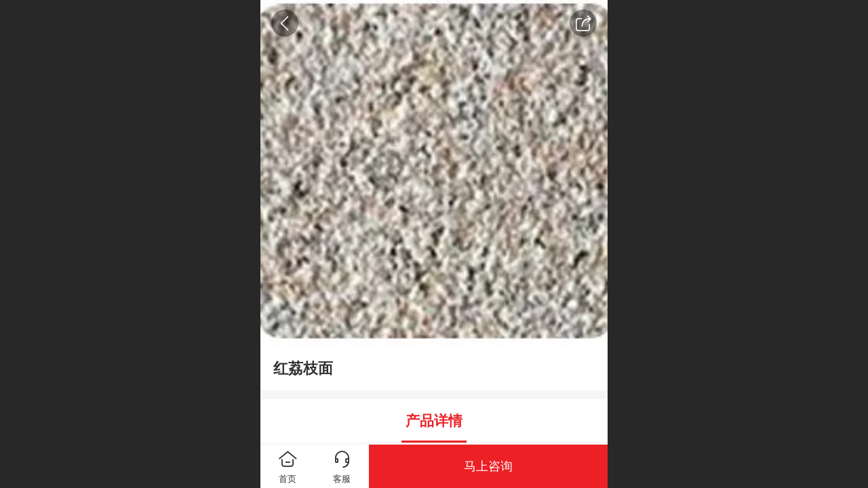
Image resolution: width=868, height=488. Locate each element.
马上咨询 (488, 466)
